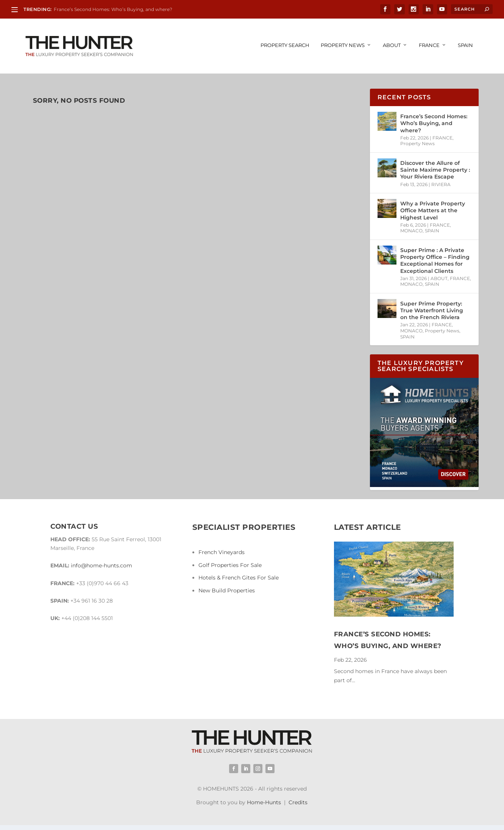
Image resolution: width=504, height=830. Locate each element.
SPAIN (465, 46)
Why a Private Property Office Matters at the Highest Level (433, 211)
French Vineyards (222, 553)
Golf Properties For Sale (230, 566)
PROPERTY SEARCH (285, 46)
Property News (343, 46)
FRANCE (429, 46)
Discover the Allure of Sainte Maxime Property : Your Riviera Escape (435, 171)
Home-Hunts (264, 803)
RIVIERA (441, 185)
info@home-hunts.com (101, 566)
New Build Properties (227, 591)
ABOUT (392, 46)
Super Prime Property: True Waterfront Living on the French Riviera (432, 311)
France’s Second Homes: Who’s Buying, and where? (113, 9)
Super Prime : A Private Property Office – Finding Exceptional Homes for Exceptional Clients (435, 261)
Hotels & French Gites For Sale (239, 578)
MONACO (411, 231)
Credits (298, 803)
